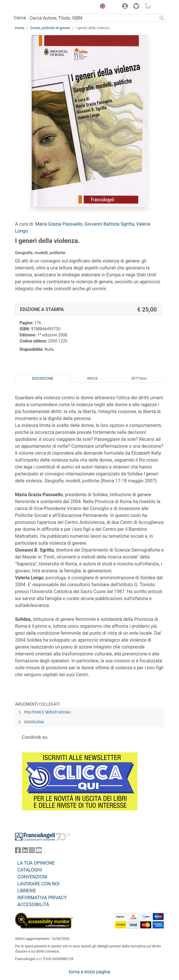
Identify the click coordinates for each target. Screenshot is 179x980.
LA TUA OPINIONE (36, 863)
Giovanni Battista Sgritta (109, 224)
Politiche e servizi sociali (47, 712)
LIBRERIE (27, 891)
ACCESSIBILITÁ (33, 905)
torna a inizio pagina (89, 972)
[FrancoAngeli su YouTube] (39, 851)
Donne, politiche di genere (50, 28)
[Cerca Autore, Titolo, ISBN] (93, 18)
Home (20, 28)
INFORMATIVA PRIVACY (42, 898)
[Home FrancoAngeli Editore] (35, 7)
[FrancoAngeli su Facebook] (18, 851)
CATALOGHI (30, 870)
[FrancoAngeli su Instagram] (32, 851)
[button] (101, 7)
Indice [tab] (92, 378)
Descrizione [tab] (42, 378)
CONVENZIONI (32, 877)
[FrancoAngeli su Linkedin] (25, 851)
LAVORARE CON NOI (38, 884)
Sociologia (34, 722)
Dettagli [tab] (139, 378)
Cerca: (20, 18)
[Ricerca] (162, 18)
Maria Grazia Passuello (59, 224)
